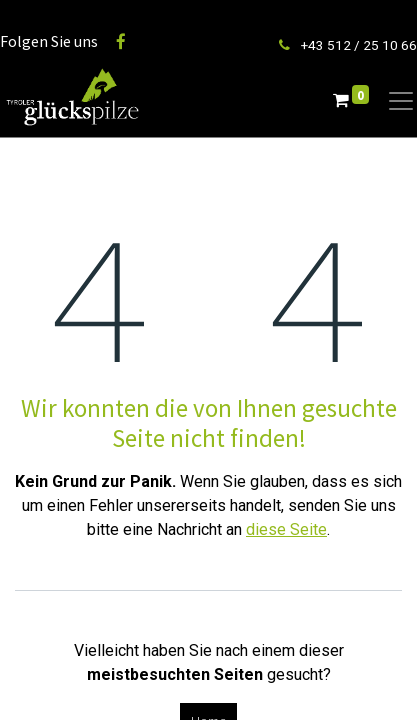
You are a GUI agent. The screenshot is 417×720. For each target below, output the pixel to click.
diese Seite (286, 529)
